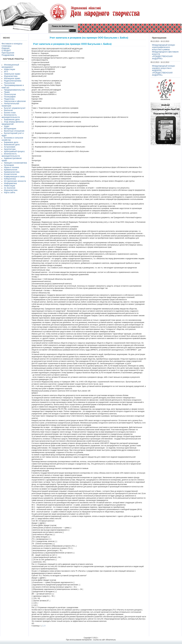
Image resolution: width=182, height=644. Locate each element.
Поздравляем (8, 55)
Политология (10, 94)
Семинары (6, 46)
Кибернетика (10, 179)
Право (7, 92)
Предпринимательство (14, 90)
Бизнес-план (10, 113)
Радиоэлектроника (13, 81)
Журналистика (11, 76)
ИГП (6, 72)
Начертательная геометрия (10, 105)
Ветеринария (10, 129)
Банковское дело (12, 119)
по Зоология (10, 188)
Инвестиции (10, 69)
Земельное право (12, 74)
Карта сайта (10, 192)
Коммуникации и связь (14, 176)
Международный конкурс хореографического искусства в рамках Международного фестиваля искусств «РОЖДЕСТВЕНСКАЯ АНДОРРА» (165, 52)
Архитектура (10, 149)
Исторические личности (15, 181)
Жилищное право (12, 78)
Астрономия (10, 147)
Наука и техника (11, 167)
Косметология (10, 174)
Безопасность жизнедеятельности (11, 116)
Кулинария (9, 165)
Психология (9, 83)
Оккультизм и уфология (15, 101)
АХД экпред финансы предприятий (13, 123)
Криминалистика (12, 172)
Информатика (10, 183)
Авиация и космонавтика (15, 163)
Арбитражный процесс (14, 151)
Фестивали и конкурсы (12, 44)
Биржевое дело (11, 142)
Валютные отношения (14, 131)
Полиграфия (10, 97)
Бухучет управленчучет (15, 108)
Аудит (7, 126)
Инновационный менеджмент (10, 66)
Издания (5, 48)
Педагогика (9, 99)
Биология (8, 110)
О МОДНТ (6, 50)
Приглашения (8, 53)
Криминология (11, 170)
